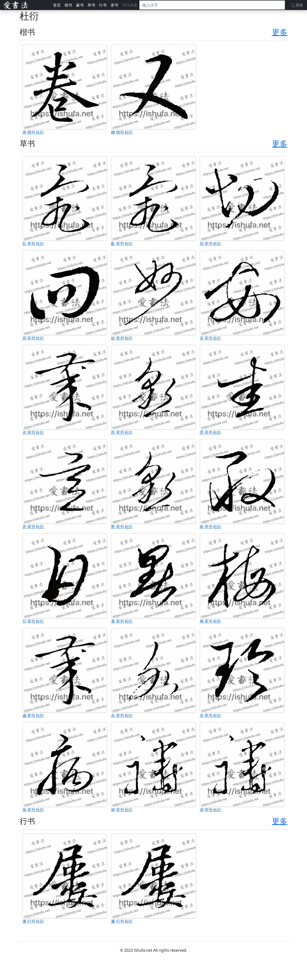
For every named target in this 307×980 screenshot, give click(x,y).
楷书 (68, 5)
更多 (280, 32)
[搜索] (212, 5)
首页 (57, 5)
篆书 (80, 5)
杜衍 (40, 132)
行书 (103, 5)
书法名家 (130, 5)
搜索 (297, 5)
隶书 (114, 5)
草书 (91, 5)
